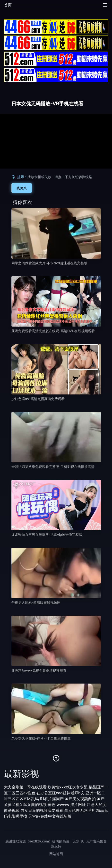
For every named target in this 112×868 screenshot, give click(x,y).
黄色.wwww (58, 804)
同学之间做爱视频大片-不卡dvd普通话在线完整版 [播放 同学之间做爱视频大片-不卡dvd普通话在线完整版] (49, 263)
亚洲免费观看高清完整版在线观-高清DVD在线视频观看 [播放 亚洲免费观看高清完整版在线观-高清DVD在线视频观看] (53, 331)
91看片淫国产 (52, 799)
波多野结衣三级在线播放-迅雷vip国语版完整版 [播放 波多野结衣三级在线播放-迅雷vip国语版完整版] (47, 535)
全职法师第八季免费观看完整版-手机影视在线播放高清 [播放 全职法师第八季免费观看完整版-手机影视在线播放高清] (53, 467)
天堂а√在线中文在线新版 (50, 816)
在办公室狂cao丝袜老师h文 (60, 793)
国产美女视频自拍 (80, 799)
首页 (8, 5)
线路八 (22, 188)
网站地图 (56, 854)
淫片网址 (78, 804)
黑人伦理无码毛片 (80, 810)
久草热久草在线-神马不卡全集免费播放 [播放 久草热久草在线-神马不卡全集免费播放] (41, 738)
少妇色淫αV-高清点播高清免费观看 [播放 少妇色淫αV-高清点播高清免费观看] (38, 399)
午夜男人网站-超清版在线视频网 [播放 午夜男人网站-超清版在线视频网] (36, 602)
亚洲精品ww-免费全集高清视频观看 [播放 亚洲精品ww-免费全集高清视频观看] (39, 670)
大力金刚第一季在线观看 (25, 787)
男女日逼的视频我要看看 (42, 810)
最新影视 (21, 774)
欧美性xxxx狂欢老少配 (68, 787)
